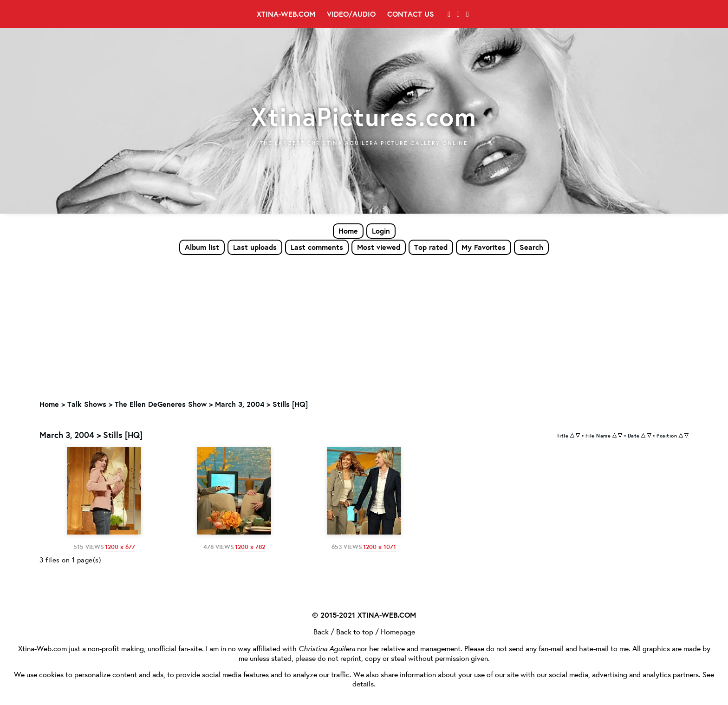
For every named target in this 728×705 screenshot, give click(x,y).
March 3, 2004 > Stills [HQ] (261, 405)
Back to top (355, 631)
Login (381, 231)
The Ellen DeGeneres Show (161, 405)
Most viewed (379, 247)
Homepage (398, 631)
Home (348, 231)
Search (531, 247)
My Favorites (484, 247)
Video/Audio (351, 14)
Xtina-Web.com (286, 14)
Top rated (431, 247)
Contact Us (411, 14)
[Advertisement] (364, 326)
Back (321, 631)
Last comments (317, 247)
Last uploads (255, 247)
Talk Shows (87, 405)
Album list (202, 247)
